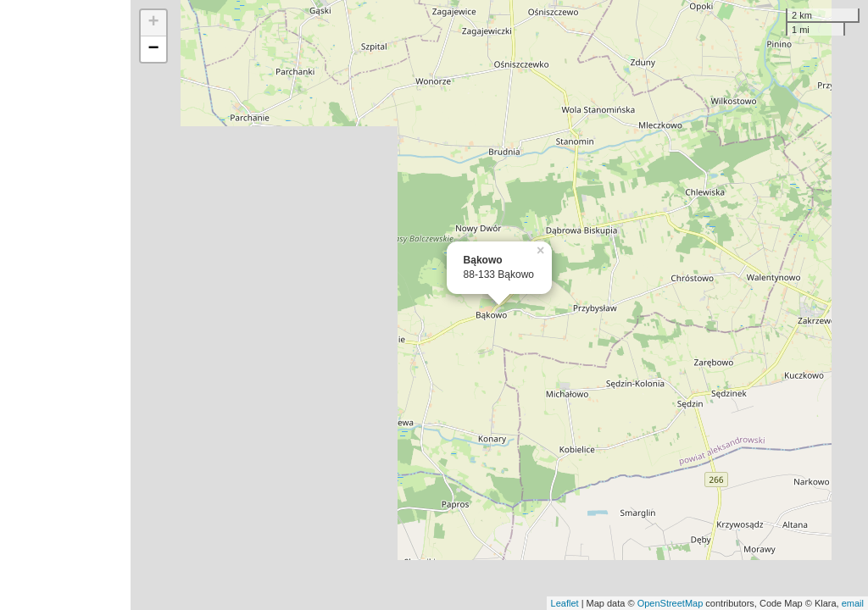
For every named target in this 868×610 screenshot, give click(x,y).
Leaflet (565, 603)
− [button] (154, 49)
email (853, 603)
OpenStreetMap (670, 603)
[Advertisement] (65, 305)
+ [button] (154, 23)
